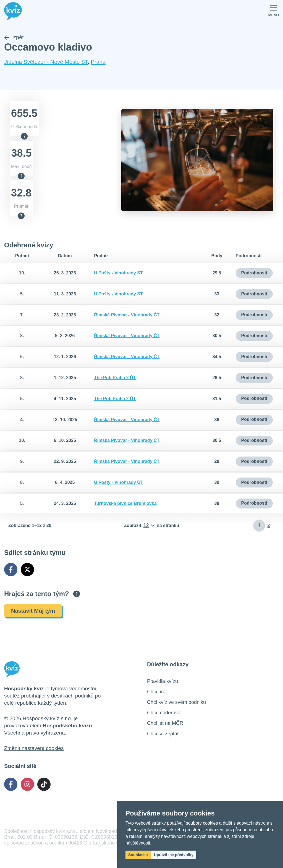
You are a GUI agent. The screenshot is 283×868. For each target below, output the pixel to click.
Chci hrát (157, 692)
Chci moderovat (164, 713)
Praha (98, 62)
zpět (14, 38)
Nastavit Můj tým (33, 611)
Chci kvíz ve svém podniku (176, 702)
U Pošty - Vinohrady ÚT (119, 482)
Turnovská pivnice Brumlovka (125, 503)
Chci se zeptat (163, 734)
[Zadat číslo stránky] (259, 526)
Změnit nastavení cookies (34, 748)
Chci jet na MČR (165, 723)
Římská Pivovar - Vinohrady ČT (127, 315)
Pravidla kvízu (163, 681)
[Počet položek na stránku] (152, 526)
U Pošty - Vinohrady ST (118, 273)
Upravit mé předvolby (174, 855)
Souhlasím (138, 855)
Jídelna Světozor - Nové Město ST (46, 62)
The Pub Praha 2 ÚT (115, 378)
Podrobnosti (254, 273)
